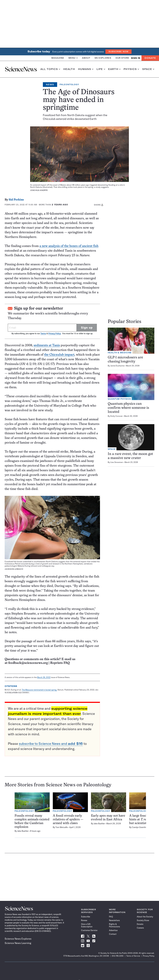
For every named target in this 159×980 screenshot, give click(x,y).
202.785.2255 (118, 956)
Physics (131, 69)
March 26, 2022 (44, 677)
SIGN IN (136, 58)
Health (69, 69)
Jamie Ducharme (117, 366)
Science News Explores (18, 939)
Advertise (113, 930)
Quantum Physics (119, 399)
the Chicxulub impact (59, 355)
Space (148, 69)
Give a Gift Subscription (87, 925)
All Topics (50, 69)
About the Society (145, 917)
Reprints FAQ (60, 663)
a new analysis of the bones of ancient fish (69, 246)
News (50, 85)
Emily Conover (116, 416)
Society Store (143, 920)
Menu (73, 58)
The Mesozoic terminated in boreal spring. (39, 690)
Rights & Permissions (115, 925)
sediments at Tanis (47, 345)
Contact (113, 934)
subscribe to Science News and (51, 744)
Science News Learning (18, 943)
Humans (86, 69)
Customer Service (89, 930)
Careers (140, 928)
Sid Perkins (16, 200)
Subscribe (86, 917)
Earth (114, 69)
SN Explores (103, 58)
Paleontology (69, 84)
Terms (43, 333)
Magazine (58, 58)
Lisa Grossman (117, 462)
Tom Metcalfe (62, 827)
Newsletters (114, 920)
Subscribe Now (118, 52)
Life (101, 69)
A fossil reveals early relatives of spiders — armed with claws (68, 820)
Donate (150, 58)
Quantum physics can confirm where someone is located (128, 408)
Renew (84, 920)
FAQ (111, 917)
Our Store (122, 58)
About (86, 58)
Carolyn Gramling (140, 827)
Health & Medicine (120, 353)
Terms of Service (133, 956)
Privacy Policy (54, 333)
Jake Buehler (23, 831)
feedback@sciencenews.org (28, 663)
